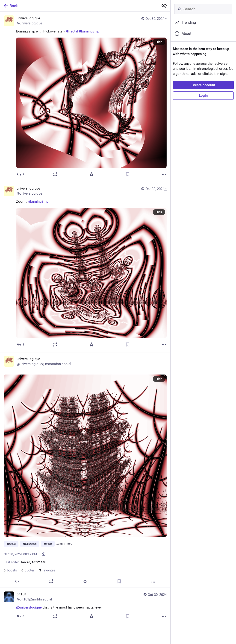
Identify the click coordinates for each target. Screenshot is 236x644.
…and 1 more (64, 544)
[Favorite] (91, 174)
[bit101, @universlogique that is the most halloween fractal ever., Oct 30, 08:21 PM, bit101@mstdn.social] (85, 606)
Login (203, 96)
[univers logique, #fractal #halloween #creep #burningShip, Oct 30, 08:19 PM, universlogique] (85, 470)
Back (10, 6)
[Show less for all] (164, 6)
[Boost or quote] (55, 174)
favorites (47, 570)
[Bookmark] (128, 174)
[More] (164, 174)
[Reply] (21, 174)
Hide (159, 42)
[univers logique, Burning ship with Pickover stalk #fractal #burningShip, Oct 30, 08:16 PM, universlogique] (85, 97)
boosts (10, 570)
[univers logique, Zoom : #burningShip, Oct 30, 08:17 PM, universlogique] (85, 267)
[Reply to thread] (21, 345)
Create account (203, 85)
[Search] (203, 9)
